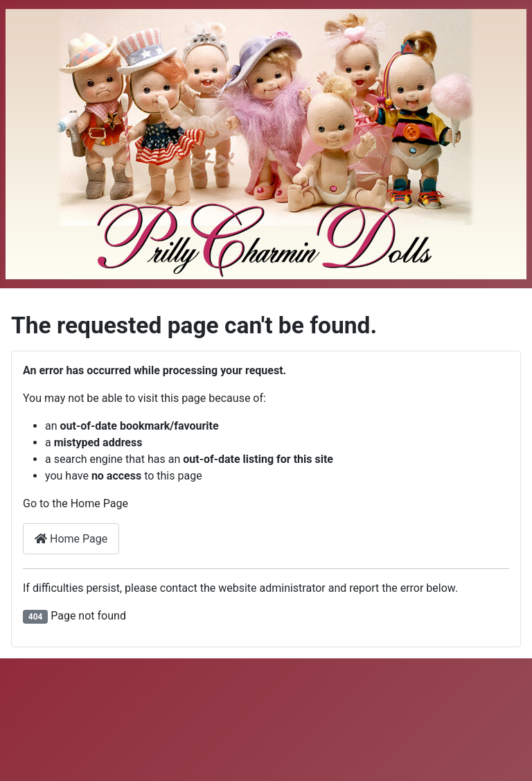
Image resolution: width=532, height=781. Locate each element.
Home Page (71, 539)
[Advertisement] (266, 717)
